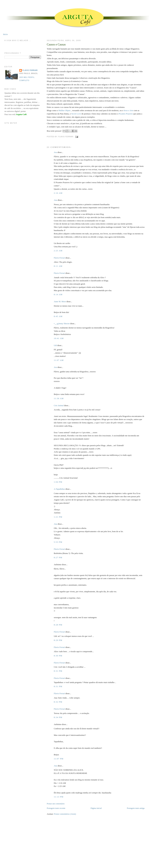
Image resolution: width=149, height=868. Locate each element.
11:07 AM (59, 360)
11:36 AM (59, 398)
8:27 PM (58, 557)
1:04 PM (58, 482)
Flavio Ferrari (59, 258)
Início (5, 34)
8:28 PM (58, 625)
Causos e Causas (56, 44)
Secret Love (76, 114)
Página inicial (96, 808)
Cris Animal (59, 405)
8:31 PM (58, 671)
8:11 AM (58, 266)
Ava (55, 152)
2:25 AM (58, 251)
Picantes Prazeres (126, 114)
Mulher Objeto (65, 110)
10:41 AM (59, 338)
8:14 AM (58, 294)
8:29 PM (58, 640)
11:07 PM (59, 759)
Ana (55, 200)
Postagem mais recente (56, 808)
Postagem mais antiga (136, 808)
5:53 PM (58, 542)
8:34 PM (58, 717)
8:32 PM (58, 702)
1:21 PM (58, 517)
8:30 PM (58, 656)
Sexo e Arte (128, 110)
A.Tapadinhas (59, 489)
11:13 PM (59, 797)
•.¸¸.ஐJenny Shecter (62, 323)
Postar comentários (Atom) (65, 814)
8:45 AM (58, 316)
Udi (55, 345)
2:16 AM (58, 193)
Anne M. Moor (60, 301)
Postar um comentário (56, 804)
